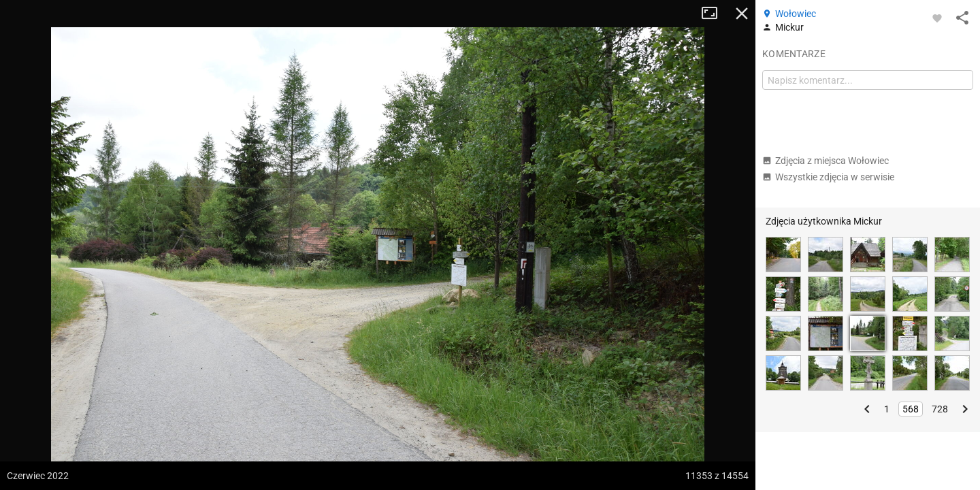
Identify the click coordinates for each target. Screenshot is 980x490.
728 (940, 409)
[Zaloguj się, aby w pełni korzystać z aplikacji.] (937, 18)
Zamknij (742, 14)
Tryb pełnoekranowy (715, 14)
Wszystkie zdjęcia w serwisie (828, 177)
